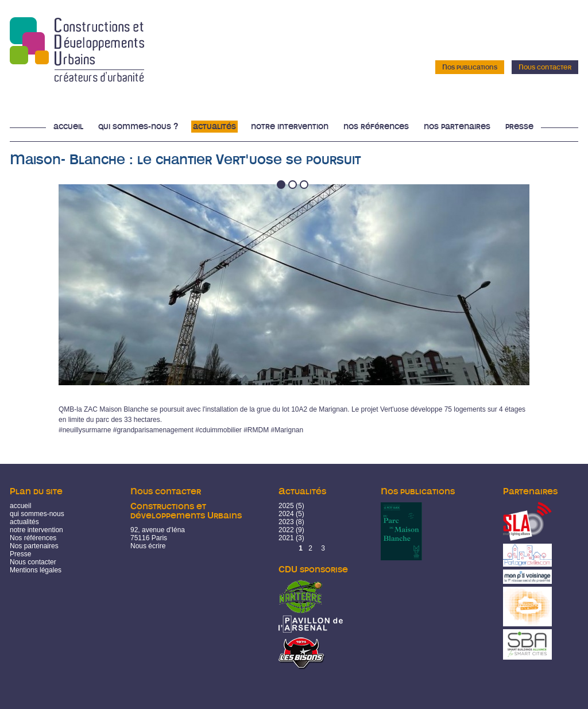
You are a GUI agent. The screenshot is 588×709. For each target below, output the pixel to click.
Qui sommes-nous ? (138, 127)
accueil (20, 506)
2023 (286, 522)
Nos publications (470, 67)
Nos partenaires (457, 127)
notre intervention (36, 530)
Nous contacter (545, 67)
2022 (286, 530)
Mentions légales (36, 570)
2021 (286, 538)
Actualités (214, 127)
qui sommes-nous (37, 514)
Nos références (376, 127)
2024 (286, 514)
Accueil (68, 127)
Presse (519, 127)
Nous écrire (148, 546)
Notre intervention (290, 127)
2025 (286, 506)
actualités (24, 522)
